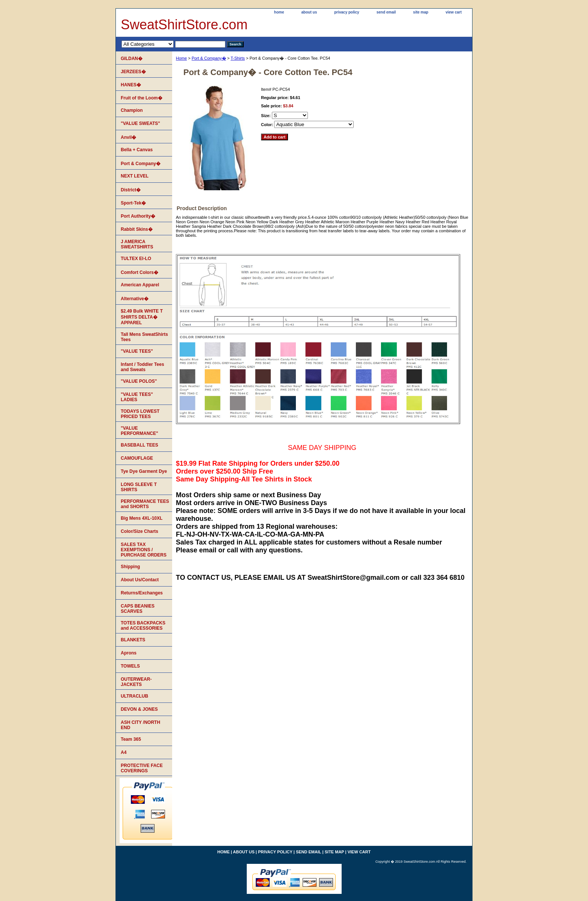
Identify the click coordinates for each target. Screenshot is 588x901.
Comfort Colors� (139, 272)
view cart (454, 12)
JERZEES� (133, 72)
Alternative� (135, 299)
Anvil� (128, 137)
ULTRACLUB (134, 696)
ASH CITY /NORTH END (140, 725)
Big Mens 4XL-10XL (142, 518)
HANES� (131, 85)
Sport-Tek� (133, 203)
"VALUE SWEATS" (140, 123)
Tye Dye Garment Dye (144, 471)
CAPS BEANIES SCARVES (138, 609)
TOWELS (130, 666)
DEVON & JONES (139, 709)
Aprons (129, 653)
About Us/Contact (140, 580)
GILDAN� (132, 59)
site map (421, 12)
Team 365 (131, 739)
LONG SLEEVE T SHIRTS (139, 487)
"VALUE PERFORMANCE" (139, 431)
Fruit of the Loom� (142, 98)
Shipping (130, 567)
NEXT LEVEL (135, 176)
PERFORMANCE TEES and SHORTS (145, 504)
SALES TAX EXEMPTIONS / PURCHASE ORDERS (144, 550)
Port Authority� (138, 216)
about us (309, 12)
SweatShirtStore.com (184, 25)
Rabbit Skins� (137, 229)
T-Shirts (238, 58)
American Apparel (140, 285)
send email (386, 12)
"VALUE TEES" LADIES (137, 397)
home (279, 12)
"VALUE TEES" (137, 351)
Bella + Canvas (137, 150)
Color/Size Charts (139, 531)
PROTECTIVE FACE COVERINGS (142, 768)
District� (131, 190)
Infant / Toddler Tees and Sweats (142, 367)
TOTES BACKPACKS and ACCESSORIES (143, 626)
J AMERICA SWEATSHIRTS (137, 244)
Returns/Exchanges (142, 593)
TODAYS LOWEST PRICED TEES (140, 414)
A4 (124, 752)
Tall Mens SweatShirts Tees (144, 337)
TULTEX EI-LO (136, 259)
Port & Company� (209, 58)
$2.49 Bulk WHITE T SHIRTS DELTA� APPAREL (142, 317)
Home (181, 58)
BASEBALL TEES (139, 445)
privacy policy (347, 12)
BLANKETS (133, 640)
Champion (132, 110)
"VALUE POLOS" (139, 381)
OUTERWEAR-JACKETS (136, 682)
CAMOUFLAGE (137, 458)
